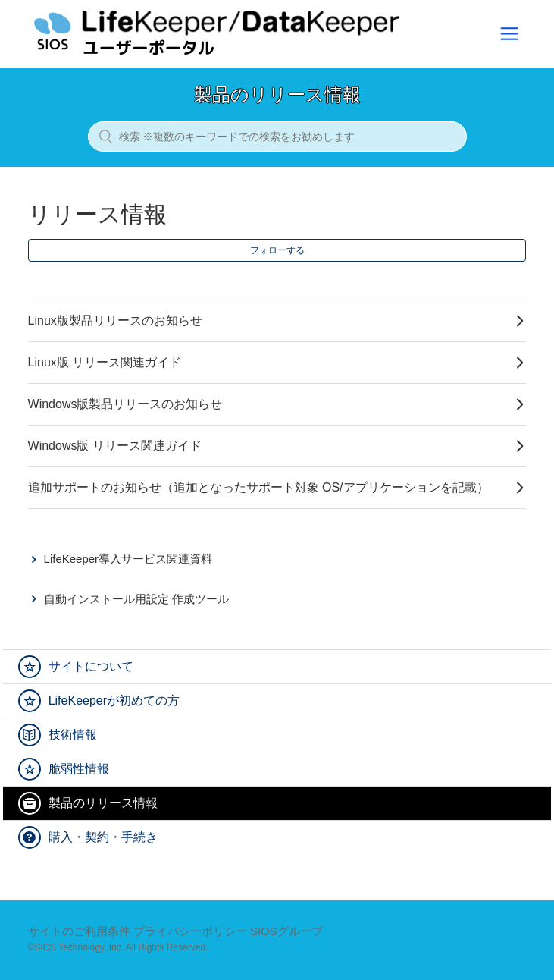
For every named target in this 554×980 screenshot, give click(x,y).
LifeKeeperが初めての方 (114, 700)
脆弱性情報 (79, 769)
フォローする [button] (277, 250)
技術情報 (73, 735)
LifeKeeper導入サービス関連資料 (128, 559)
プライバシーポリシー (190, 931)
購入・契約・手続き (103, 837)
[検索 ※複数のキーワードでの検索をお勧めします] (277, 137)
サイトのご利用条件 (79, 931)
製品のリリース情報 (103, 803)
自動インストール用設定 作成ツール (136, 599)
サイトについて (91, 666)
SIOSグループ (286, 931)
